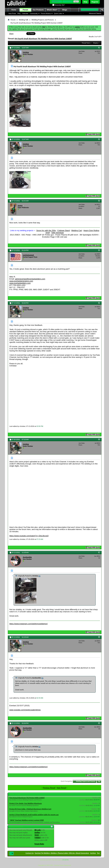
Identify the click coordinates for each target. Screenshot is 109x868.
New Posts (12, 14)
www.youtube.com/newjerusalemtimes (25, 711)
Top (99, 782)
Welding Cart (77, 230)
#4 (99, 250)
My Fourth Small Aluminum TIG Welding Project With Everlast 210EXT (43, 39)
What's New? (52, 10)
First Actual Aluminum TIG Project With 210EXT (27, 799)
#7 (99, 553)
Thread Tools (86, 43)
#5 (99, 303)
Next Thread (61, 789)
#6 (99, 440)
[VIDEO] (38, 839)
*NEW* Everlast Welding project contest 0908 (26, 821)
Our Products (38, 10)
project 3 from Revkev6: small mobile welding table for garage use (34, 816)
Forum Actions (46, 14)
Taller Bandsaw (57, 233)
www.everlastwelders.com (20, 283)
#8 (99, 638)
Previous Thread (49, 789)
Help (85, 2)
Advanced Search (95, 13)
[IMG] (37, 836)
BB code (38, 831)
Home (14, 10)
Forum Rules (39, 845)
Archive (93, 854)
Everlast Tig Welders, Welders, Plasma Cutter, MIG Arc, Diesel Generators (62, 854)
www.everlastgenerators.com (21, 281)
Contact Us (30, 854)
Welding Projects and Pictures (43, 20)
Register (95, 2)
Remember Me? (59, 5)
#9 (99, 724)
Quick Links (58, 14)
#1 (99, 47)
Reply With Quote (93, 134)
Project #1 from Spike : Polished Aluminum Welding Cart (30, 810)
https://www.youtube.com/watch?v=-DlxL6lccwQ (29, 537)
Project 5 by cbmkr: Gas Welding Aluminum (26, 804)
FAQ (19, 14)
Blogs (65, 10)
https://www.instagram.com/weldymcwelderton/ (28, 625)
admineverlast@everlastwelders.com (30, 279)
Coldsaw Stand (64, 230)
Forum (25, 10)
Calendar (25, 14)
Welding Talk (23, 20)
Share (11, 34)
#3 (99, 201)
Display (96, 43)
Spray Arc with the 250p (46, 230)
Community (34, 14)
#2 (99, 139)
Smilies (37, 834)
